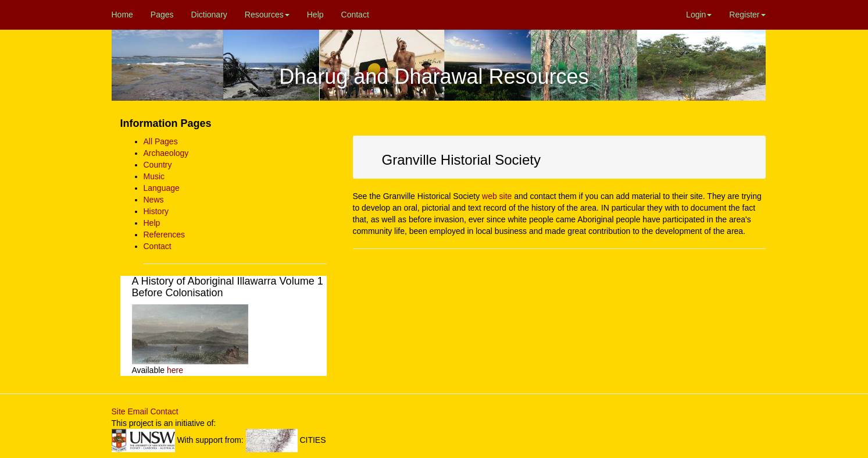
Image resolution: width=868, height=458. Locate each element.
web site (497, 196)
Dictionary (209, 15)
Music (154, 176)
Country (158, 165)
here (175, 370)
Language (162, 188)
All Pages (161, 141)
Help (315, 15)
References (165, 235)
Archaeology (166, 153)
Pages (162, 15)
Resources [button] (267, 15)
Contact (355, 15)
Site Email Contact (145, 411)
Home (122, 15)
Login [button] (699, 15)
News (154, 200)
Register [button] (747, 15)
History (156, 211)
